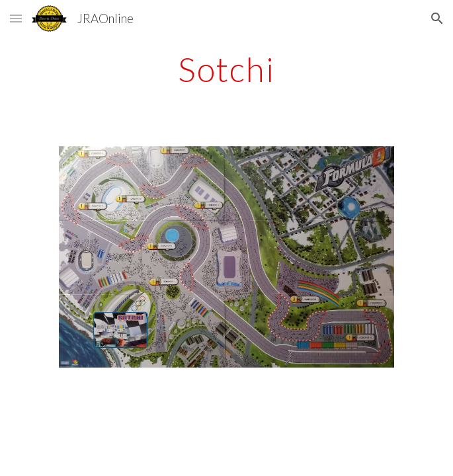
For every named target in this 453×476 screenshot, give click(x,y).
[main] (226, 69)
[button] (16, 18)
